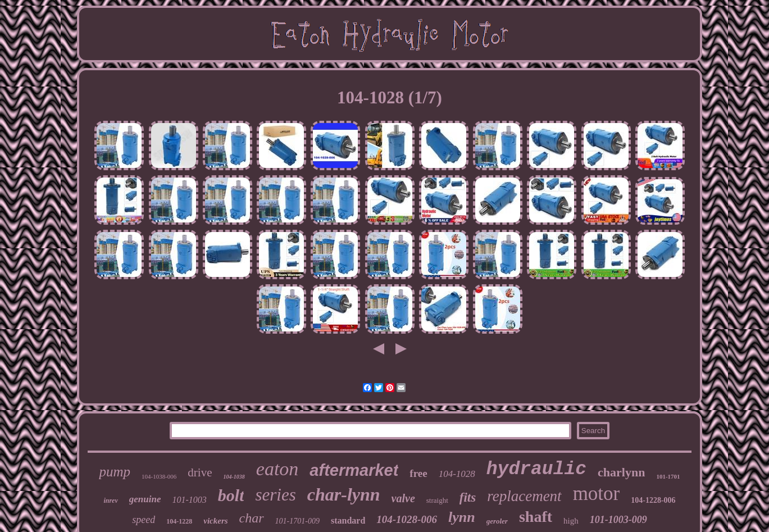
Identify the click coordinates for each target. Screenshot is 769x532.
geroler (497, 521)
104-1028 (457, 474)
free (418, 473)
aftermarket (354, 470)
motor (597, 494)
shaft (536, 517)
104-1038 (234, 477)
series (275, 495)
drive (200, 472)
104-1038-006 (159, 476)
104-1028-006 (407, 519)
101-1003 (189, 500)
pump (115, 472)
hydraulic (536, 469)
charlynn (621, 472)
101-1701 (668, 476)
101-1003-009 (618, 520)
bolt (231, 495)
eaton (277, 469)
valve (403, 498)
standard (348, 520)
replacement (524, 496)
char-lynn (344, 494)
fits (468, 497)
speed (144, 520)
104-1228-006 (653, 500)
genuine (145, 499)
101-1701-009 (297, 521)
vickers (215, 521)
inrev (110, 501)
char (252, 518)
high (571, 521)
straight (437, 500)
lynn (462, 517)
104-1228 (179, 521)
